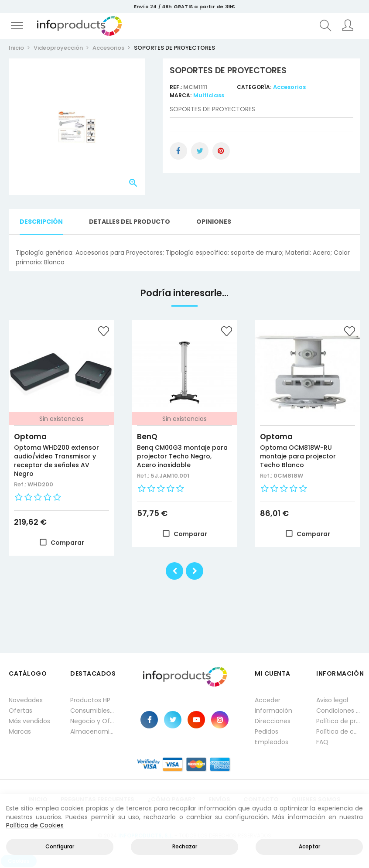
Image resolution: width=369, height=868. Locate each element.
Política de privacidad (338, 721)
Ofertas (20, 711)
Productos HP (90, 700)
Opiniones (214, 222)
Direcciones (273, 721)
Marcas (20, 731)
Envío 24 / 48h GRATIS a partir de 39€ (184, 7)
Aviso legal (332, 700)
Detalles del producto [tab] (130, 222)
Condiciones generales (338, 711)
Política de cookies (338, 731)
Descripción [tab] (41, 222)
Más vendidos (29, 721)
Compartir (178, 151)
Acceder (268, 700)
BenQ (147, 437)
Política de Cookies (35, 825)
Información (273, 711)
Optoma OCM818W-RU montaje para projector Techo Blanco (298, 456)
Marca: (181, 95)
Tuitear (200, 151)
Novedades (26, 700)
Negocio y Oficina (92, 721)
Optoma (30, 437)
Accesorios (289, 87)
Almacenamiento (92, 731)
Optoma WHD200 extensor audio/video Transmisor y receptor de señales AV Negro (56, 461)
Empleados (272, 742)
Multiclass (209, 95)
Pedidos (266, 731)
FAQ (322, 742)
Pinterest (221, 151)
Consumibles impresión (92, 711)
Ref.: (176, 87)
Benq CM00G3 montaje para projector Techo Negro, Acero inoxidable (182, 456)
